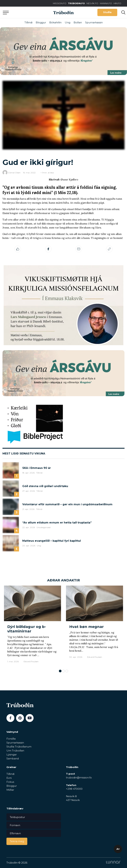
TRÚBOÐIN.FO (76, 3)
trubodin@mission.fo (79, 778)
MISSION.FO (60, 3)
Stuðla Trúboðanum (19, 747)
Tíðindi (28, 22)
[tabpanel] (32, 626)
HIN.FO (117, 3)
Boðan (78, 22)
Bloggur (41, 22)
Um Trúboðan (15, 751)
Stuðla (107, 12)
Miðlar (10, 790)
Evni (9, 778)
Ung (68, 22)
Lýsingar (12, 755)
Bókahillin (55, 22)
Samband (13, 758)
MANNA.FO (106, 3)
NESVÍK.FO (92, 3)
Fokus (10, 782)
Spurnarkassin (94, 22)
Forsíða (11, 739)
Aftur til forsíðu (31, 12)
